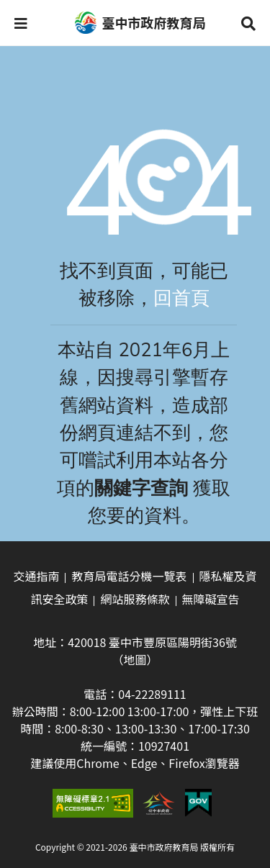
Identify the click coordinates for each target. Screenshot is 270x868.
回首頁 (181, 298)
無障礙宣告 (211, 599)
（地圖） (135, 659)
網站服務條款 (135, 599)
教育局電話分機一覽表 (129, 576)
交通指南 (36, 576)
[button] (21, 23)
